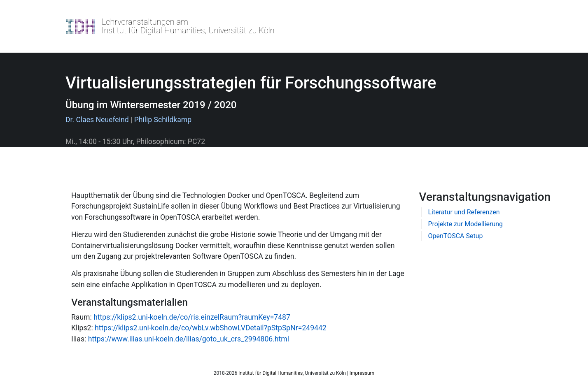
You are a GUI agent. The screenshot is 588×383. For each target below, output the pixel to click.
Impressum (362, 373)
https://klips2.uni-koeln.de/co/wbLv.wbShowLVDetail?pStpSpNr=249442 (211, 328)
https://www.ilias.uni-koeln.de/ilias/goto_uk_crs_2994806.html (189, 339)
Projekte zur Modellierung (466, 224)
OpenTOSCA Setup (456, 236)
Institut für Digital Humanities (271, 373)
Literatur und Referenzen (464, 212)
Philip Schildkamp (163, 120)
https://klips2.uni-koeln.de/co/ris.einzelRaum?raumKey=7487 (192, 317)
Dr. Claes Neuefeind (97, 120)
